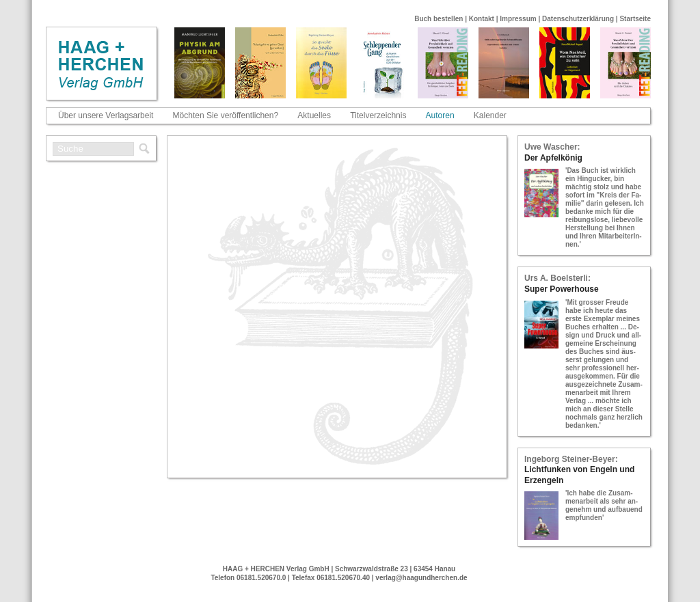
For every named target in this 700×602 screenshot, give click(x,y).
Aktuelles (314, 115)
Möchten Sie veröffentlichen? (226, 115)
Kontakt (482, 19)
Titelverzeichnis (378, 115)
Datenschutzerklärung (578, 19)
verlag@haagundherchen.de (421, 578)
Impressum (518, 19)
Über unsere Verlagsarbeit (106, 115)
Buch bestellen (439, 19)
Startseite (635, 19)
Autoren (440, 115)
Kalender (490, 115)
